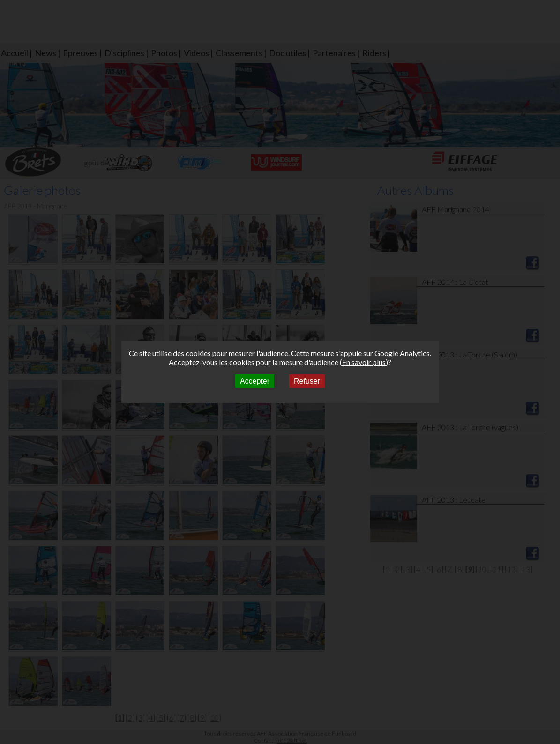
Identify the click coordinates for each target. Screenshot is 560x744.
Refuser (307, 381)
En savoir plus (364, 362)
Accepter (255, 381)
